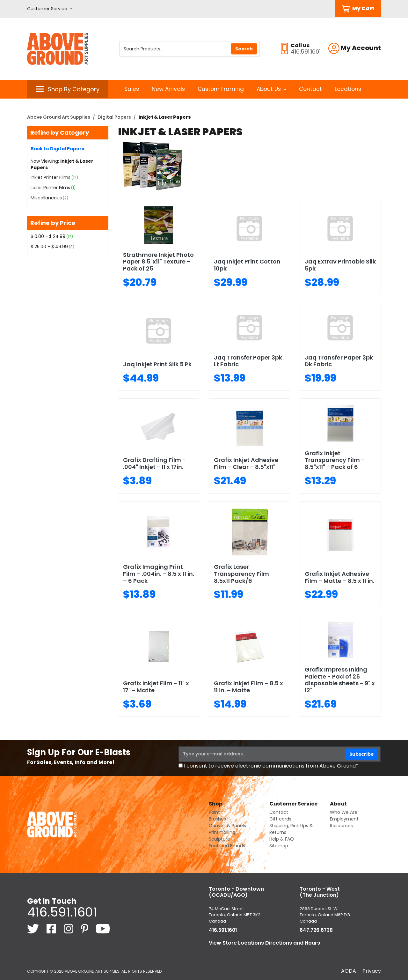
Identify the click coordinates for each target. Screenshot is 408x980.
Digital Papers (114, 117)
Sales (132, 89)
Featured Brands (227, 846)
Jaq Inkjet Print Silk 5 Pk (157, 364)
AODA (349, 971)
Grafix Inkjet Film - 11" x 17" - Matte (156, 687)
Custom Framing (221, 89)
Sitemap (279, 846)
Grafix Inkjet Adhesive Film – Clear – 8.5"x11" (246, 463)
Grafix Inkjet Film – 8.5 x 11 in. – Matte (248, 687)
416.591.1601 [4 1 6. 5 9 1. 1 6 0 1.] (62, 912)
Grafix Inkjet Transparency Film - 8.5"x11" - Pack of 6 (335, 460)
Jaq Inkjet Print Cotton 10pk (247, 265)
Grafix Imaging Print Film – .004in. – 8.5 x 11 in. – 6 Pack (159, 574)
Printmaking (222, 832)
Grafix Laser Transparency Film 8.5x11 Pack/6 (241, 574)
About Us (271, 89)
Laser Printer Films (50, 188)
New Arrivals (168, 89)
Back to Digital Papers (57, 149)
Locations (348, 89)
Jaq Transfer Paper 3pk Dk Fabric (339, 361)
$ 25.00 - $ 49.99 (49, 247)
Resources (341, 826)
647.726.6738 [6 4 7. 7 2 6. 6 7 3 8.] (316, 930)
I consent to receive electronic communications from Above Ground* (271, 766)
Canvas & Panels (227, 826)
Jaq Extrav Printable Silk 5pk (340, 265)
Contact (310, 89)
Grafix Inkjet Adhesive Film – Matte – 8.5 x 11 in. (339, 577)
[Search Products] (189, 49)
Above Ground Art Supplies (59, 117)
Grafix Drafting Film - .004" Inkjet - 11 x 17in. (154, 463)
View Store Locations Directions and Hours (264, 943)
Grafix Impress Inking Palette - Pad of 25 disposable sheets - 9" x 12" (340, 680)
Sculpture (219, 839)
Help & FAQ (282, 839)
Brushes (217, 819)
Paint (214, 812)
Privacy (372, 971)
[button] (50, 9)
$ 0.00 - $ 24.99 (48, 236)
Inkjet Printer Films (51, 177)
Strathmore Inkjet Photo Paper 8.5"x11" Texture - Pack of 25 (158, 262)
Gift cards (280, 819)
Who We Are (344, 812)
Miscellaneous (46, 198)
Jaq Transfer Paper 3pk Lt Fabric (248, 361)
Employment (344, 819)
